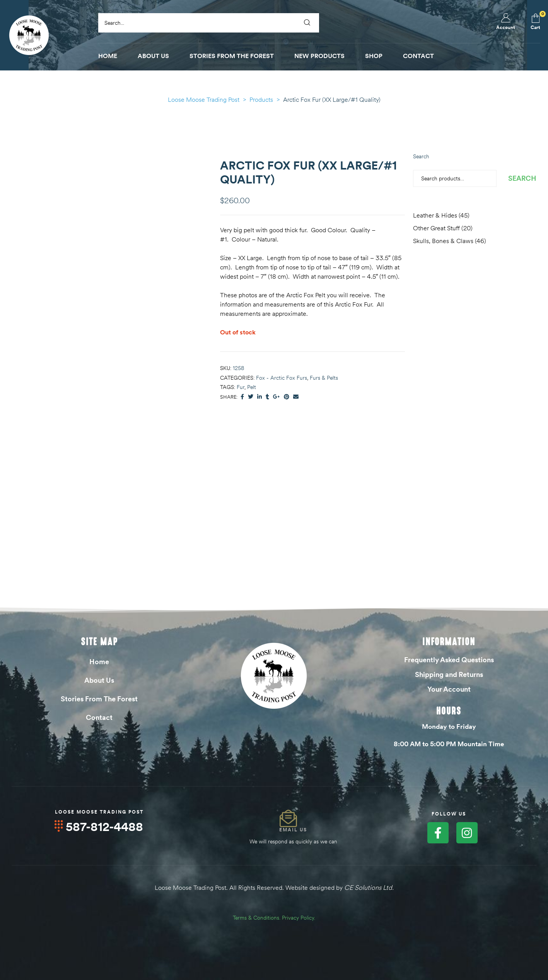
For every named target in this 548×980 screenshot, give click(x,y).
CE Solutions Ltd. (369, 887)
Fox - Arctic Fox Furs (282, 378)
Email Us (293, 830)
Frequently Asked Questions (449, 660)
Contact (99, 717)
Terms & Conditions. (257, 917)
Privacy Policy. (299, 917)
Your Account (449, 689)
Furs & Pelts (324, 378)
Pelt (252, 387)
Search (421, 156)
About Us (99, 680)
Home (99, 662)
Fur (241, 387)
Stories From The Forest (99, 699)
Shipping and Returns (449, 674)
